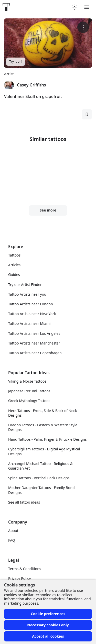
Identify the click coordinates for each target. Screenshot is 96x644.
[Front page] (6, 7)
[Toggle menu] (87, 7)
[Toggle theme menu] (74, 7)
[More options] (83, 27)
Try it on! (16, 62)
